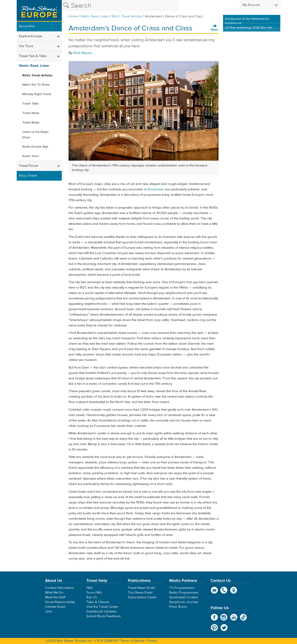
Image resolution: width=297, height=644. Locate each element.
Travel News (31, 113)
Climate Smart (55, 607)
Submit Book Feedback (104, 616)
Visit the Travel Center (102, 607)
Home (73, 16)
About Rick (27, 26)
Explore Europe (30, 36)
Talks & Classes (98, 602)
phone (224, 590)
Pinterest (214, 628)
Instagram (224, 617)
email (214, 590)
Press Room (178, 607)
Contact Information (60, 588)
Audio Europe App (35, 147)
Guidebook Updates (101, 611)
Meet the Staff (55, 597)
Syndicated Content (183, 597)
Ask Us (92, 597)
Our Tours (26, 46)
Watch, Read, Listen (95, 16)
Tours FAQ (94, 593)
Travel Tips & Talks (33, 56)
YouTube (234, 617)
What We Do (54, 593)
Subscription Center (142, 597)
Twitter (224, 628)
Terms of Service (132, 641)
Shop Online (28, 176)
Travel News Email (141, 588)
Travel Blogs (31, 123)
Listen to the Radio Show (35, 135)
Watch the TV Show (36, 85)
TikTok (243, 617)
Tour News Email (140, 593)
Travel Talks (30, 104)
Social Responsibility (60, 602)
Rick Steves (83, 53)
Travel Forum (29, 166)
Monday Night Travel (37, 94)
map (234, 590)
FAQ (89, 588)
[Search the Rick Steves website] (120, 6)
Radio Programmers (184, 593)
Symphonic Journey (184, 602)
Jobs (49, 611)
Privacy (152, 641)
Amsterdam (156, 189)
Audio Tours (31, 156)
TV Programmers (182, 588)
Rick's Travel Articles (127, 16)
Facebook (214, 617)
